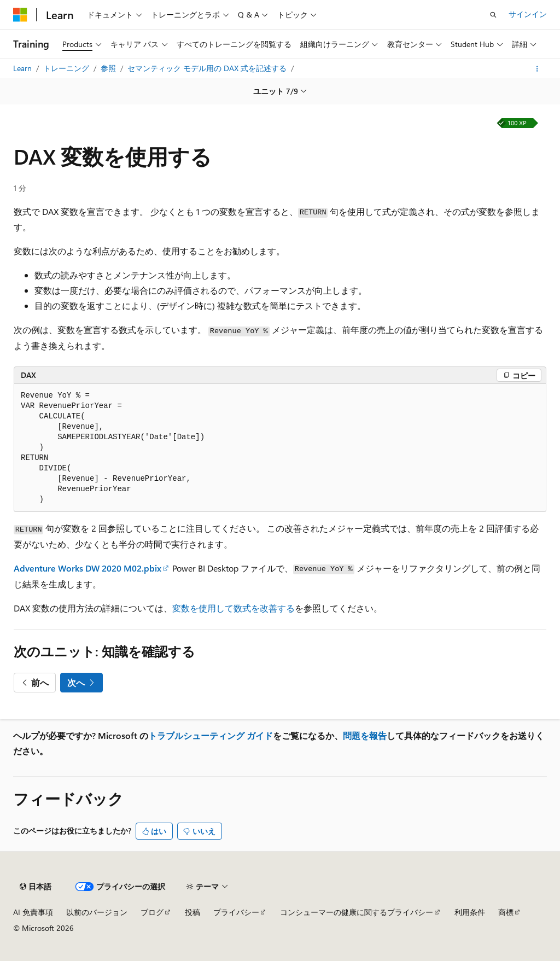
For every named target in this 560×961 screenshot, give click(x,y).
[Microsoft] (20, 15)
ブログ (152, 912)
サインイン (528, 14)
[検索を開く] (493, 15)
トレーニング (67, 68)
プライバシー (236, 912)
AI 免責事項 (33, 912)
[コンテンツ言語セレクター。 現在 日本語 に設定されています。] (36, 887)
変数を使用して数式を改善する (234, 608)
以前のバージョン (97, 912)
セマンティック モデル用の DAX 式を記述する (208, 68)
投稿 (192, 912)
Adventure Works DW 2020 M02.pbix (87, 568)
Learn (24, 68)
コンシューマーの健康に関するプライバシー (357, 912)
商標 (506, 912)
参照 (109, 68)
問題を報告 (365, 735)
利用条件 (470, 912)
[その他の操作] (537, 69)
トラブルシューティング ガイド (211, 735)
